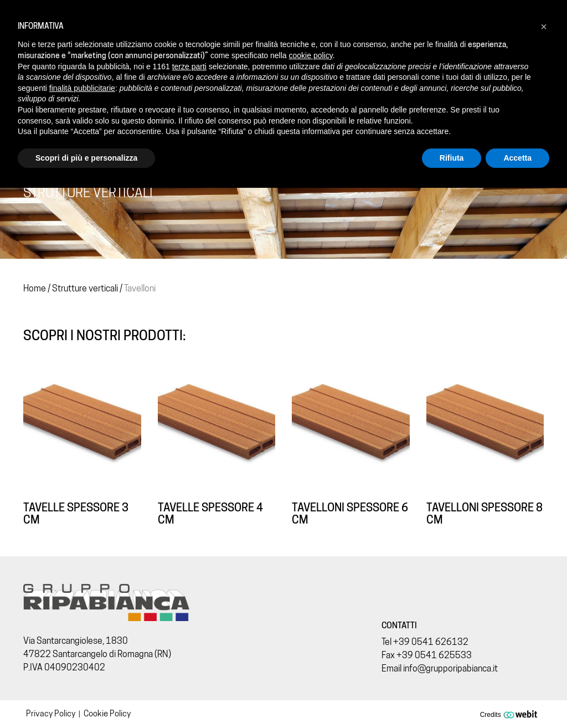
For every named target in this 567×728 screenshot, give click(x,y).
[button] (544, 27)
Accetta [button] (517, 158)
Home (35, 288)
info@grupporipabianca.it (450, 668)
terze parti (189, 66)
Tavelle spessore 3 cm (76, 514)
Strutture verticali (85, 288)
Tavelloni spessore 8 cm (484, 514)
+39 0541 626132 (431, 642)
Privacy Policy (51, 714)
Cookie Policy (107, 714)
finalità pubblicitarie (82, 88)
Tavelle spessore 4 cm (210, 514)
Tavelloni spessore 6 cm (350, 514)
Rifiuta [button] (452, 158)
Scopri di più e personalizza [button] (86, 158)
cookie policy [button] (311, 55)
